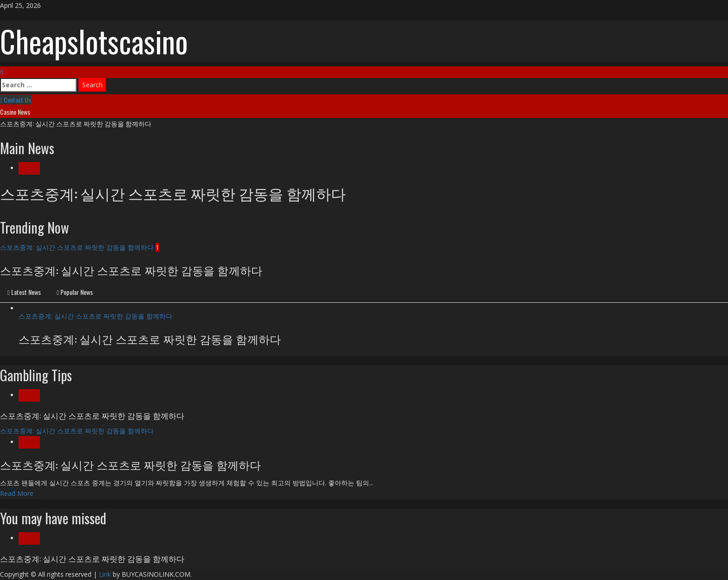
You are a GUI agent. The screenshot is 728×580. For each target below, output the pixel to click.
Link (105, 574)
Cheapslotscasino (94, 41)
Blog (29, 168)
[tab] (24, 293)
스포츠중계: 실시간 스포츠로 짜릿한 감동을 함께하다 (76, 123)
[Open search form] (2, 72)
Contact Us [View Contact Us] (16, 100)
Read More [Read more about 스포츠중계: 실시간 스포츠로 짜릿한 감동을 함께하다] (17, 493)
